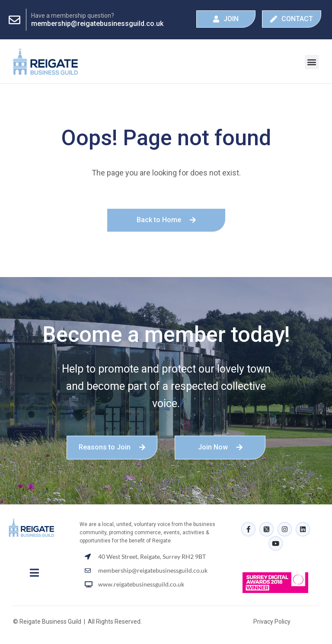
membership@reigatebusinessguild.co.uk (97, 24)
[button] (312, 62)
